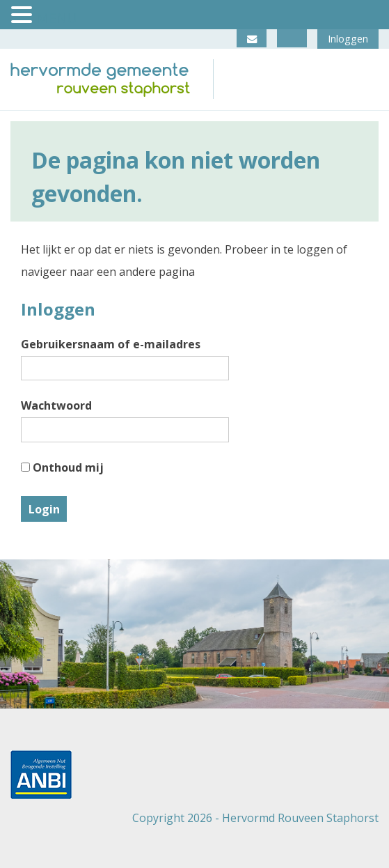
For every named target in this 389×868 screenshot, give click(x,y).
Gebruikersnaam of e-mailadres (111, 344)
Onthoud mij (62, 467)
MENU (57, 18)
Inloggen (348, 39)
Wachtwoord (56, 405)
